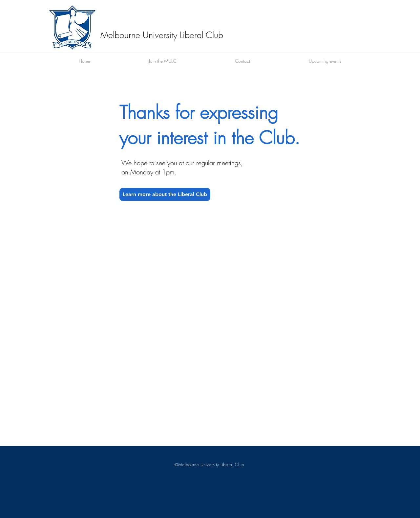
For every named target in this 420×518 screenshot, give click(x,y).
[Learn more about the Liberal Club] (165, 194)
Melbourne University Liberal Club (162, 35)
